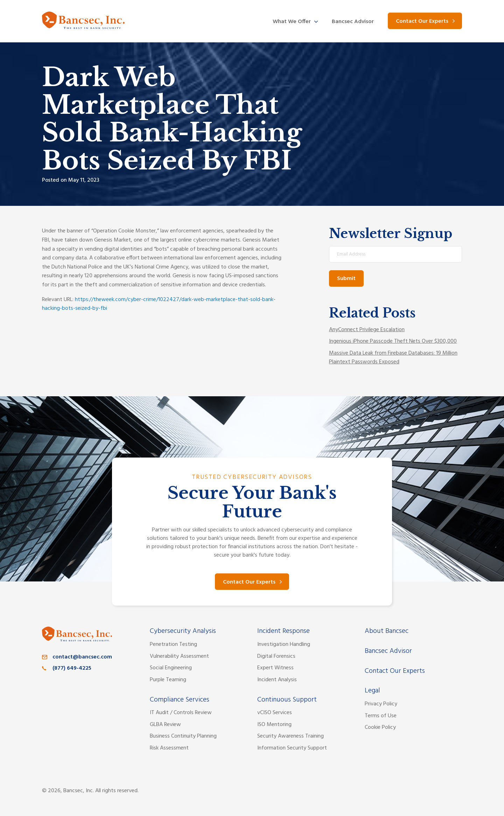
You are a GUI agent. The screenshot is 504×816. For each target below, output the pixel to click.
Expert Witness (275, 668)
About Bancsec (387, 631)
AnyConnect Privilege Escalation (367, 330)
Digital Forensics (276, 656)
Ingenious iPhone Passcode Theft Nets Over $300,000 (393, 341)
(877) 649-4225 (72, 668)
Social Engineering (171, 668)
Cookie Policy (380, 727)
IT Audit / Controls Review (181, 713)
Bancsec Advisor (353, 22)
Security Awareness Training (290, 736)
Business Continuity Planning (183, 736)
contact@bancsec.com (82, 657)
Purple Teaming (168, 680)
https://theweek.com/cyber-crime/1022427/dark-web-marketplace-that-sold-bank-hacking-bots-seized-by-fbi (159, 304)
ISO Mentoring (274, 725)
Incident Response (283, 631)
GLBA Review (165, 725)
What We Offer (292, 22)
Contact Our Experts (422, 21)
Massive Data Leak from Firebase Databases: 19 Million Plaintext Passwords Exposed (393, 358)
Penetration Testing (173, 644)
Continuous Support (287, 700)
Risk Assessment (169, 748)
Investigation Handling (284, 644)
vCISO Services (275, 713)
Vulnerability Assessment (179, 656)
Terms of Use (381, 716)
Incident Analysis (277, 680)
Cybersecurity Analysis (183, 631)
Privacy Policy (381, 704)
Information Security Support (292, 748)
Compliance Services (180, 700)
